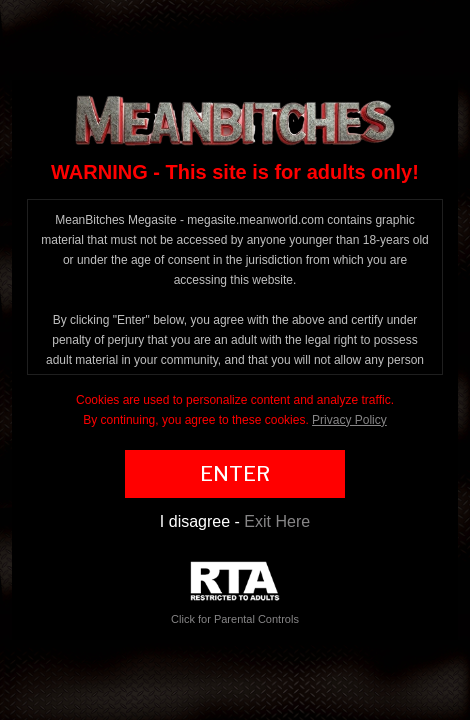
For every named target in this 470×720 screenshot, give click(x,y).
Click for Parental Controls (235, 593)
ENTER (235, 474)
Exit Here (277, 521)
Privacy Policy (349, 420)
